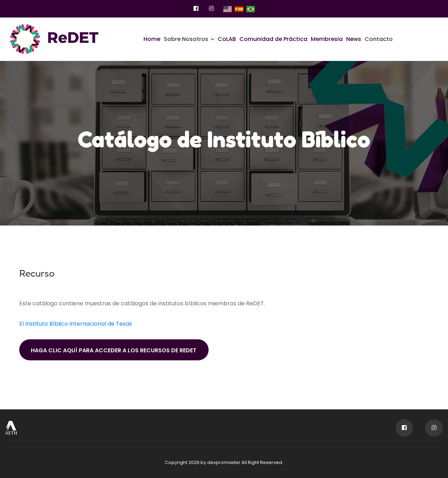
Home (152, 39)
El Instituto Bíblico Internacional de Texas (76, 324)
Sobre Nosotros (186, 39)
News (354, 39)
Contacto (379, 39)
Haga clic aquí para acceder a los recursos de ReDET (114, 350)
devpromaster (224, 462)
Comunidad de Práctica (273, 39)
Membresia (327, 39)
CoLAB (227, 39)
